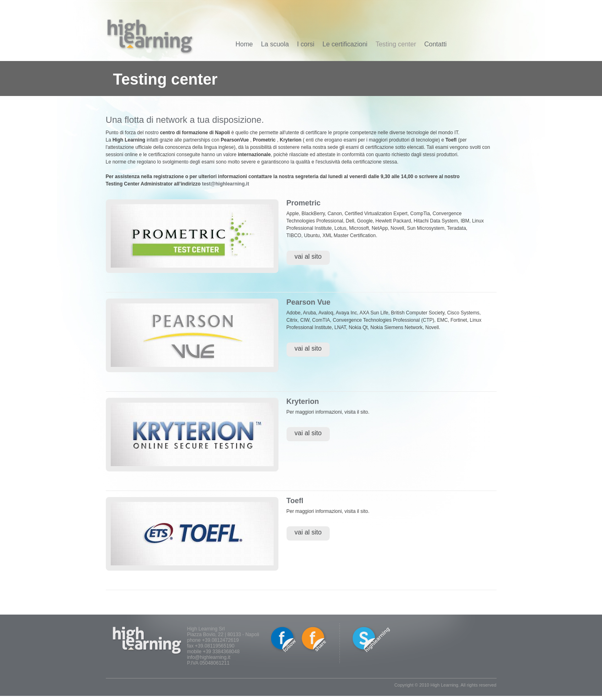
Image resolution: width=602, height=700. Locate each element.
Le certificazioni (345, 44)
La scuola (275, 44)
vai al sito (308, 256)
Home (244, 44)
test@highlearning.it (225, 184)
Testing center (396, 44)
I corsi (306, 44)
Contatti (435, 44)
